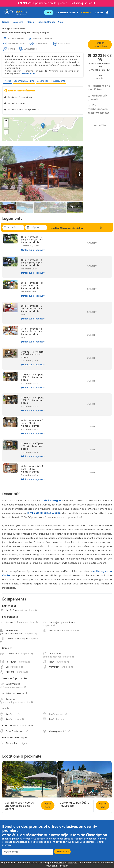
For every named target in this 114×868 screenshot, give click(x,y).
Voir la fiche (48, 805)
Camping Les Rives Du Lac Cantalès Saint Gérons (19, 806)
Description (43, 81)
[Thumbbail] (8, 207)
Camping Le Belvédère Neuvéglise (74, 804)
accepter (73, 863)
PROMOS (86, 13)
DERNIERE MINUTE (67, 13)
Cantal (31, 22)
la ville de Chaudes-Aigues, (44, 513)
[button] (76, 12)
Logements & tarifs (24, 81)
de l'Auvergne (52, 501)
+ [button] (6, 121)
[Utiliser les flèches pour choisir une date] (16, 228)
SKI (49, 13)
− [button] (6, 125)
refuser (60, 863)
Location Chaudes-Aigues (51, 22)
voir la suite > (28, 74)
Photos (7, 81)
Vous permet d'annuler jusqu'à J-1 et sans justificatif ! (58, 3)
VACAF (99, 13)
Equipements (58, 81)
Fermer (64, 866)
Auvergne (18, 22)
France (6, 22)
